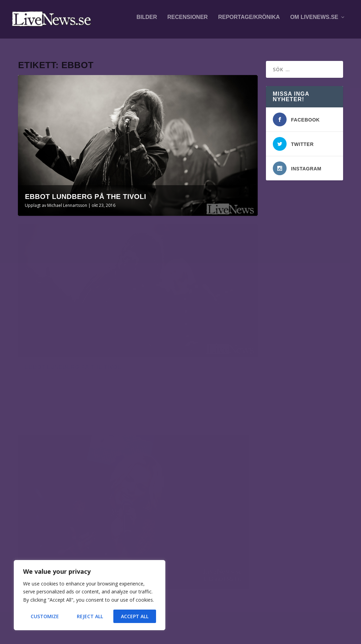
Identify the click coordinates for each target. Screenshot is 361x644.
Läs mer (38, 353)
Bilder (147, 21)
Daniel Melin (166, 318)
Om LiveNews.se (314, 21)
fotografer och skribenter (270, 452)
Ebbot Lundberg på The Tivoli (85, 192)
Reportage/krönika (249, 21)
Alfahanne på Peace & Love (82, 515)
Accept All (135, 616)
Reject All (90, 616)
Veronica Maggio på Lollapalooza (81, 547)
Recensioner (188, 21)
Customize (45, 616)
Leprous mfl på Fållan (84, 482)
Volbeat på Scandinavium (83, 448)
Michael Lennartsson (67, 201)
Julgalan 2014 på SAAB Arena (197, 307)
